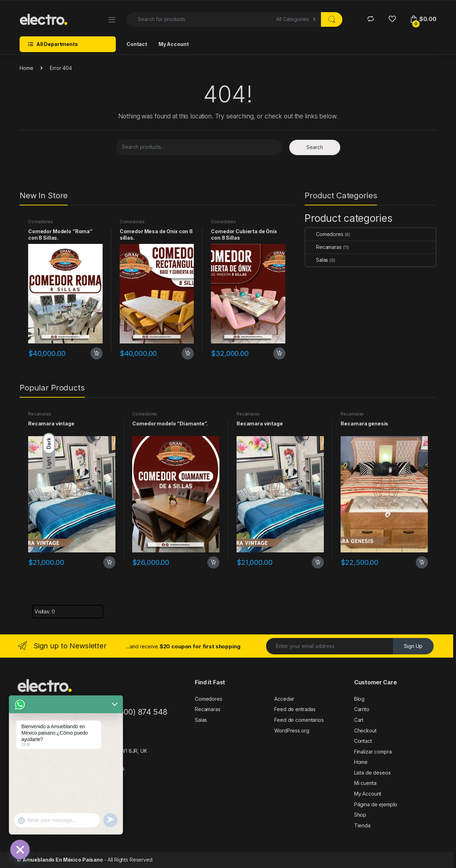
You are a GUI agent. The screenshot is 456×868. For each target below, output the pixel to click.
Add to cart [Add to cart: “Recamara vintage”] (109, 562)
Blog (359, 699)
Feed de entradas (295, 709)
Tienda (362, 825)
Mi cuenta (365, 783)
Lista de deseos (372, 773)
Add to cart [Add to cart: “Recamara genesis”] (422, 562)
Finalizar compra (373, 752)
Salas (317, 260)
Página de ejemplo (376, 804)
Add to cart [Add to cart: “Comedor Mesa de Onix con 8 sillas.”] (188, 353)
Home (26, 68)
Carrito (362, 709)
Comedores (41, 222)
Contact (137, 44)
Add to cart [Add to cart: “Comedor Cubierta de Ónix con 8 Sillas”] (279, 353)
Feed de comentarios (299, 720)
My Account (174, 44)
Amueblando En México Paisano (63, 860)
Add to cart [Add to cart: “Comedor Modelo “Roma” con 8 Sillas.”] (97, 353)
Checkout (365, 731)
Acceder (284, 699)
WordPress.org (292, 731)
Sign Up (413, 646)
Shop (360, 815)
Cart (359, 720)
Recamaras (323, 247)
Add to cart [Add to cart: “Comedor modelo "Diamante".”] (213, 562)
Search (315, 147)
